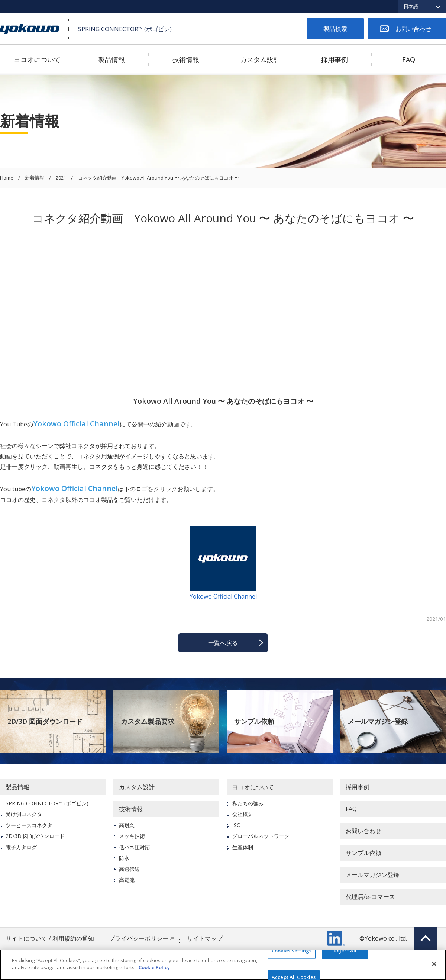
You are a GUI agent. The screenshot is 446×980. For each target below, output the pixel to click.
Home (7, 178)
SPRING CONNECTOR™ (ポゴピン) (47, 803)
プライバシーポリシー (139, 938)
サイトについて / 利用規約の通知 (50, 938)
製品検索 (335, 29)
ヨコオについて (37, 59)
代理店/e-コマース (370, 897)
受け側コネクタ (24, 814)
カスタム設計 (260, 59)
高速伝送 (129, 869)
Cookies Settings (292, 951)
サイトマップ (205, 938)
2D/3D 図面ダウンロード (45, 721)
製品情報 (111, 59)
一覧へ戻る (223, 643)
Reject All (345, 951)
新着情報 (35, 178)
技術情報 (186, 59)
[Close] (434, 964)
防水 (124, 858)
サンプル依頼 (254, 721)
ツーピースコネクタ (29, 825)
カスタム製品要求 (148, 721)
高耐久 (127, 825)
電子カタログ (21, 847)
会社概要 (243, 814)
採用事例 (334, 59)
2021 (61, 178)
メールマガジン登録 (378, 721)
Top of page (426, 938)
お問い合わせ (413, 29)
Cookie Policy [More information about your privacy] (154, 967)
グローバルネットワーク (261, 836)
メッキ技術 (132, 836)
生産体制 (243, 847)
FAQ (409, 59)
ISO (237, 825)
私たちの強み (248, 803)
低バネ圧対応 (135, 847)
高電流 (127, 880)
